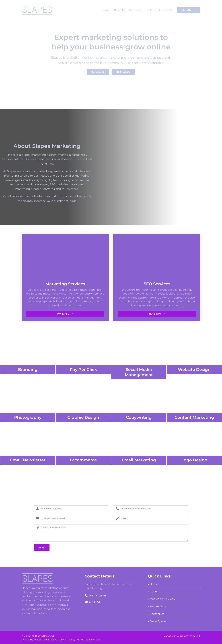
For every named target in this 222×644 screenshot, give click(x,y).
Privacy (71, 640)
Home (154, 584)
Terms (80, 640)
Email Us (92, 602)
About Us (156, 592)
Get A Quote (158, 621)
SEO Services (158, 606)
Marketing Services (162, 599)
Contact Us (157, 614)
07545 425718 (96, 596)
